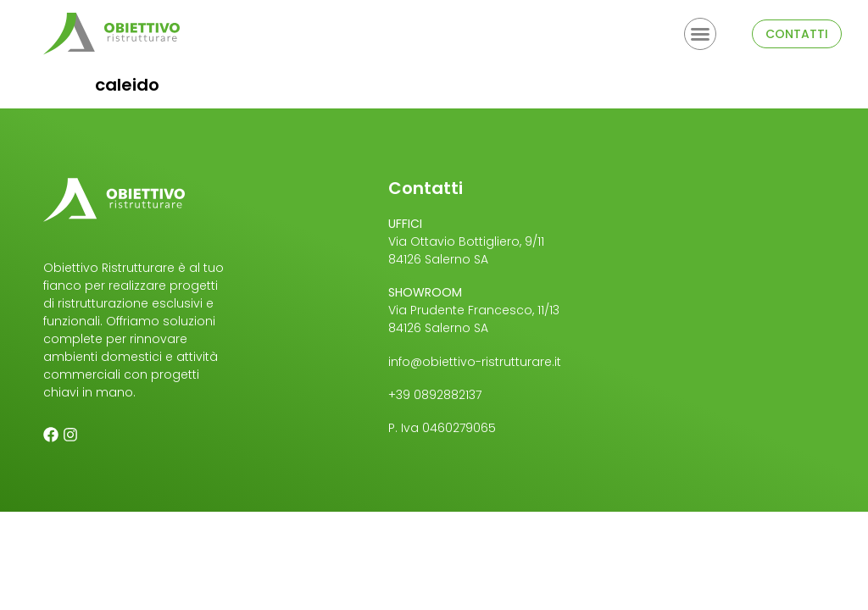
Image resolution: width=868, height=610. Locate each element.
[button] (700, 34)
